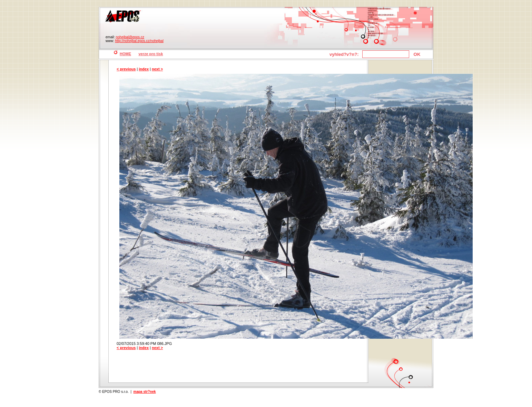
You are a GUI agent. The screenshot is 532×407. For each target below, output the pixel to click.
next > (157, 69)
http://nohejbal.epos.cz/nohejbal (139, 41)
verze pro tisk (151, 54)
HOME (125, 54)
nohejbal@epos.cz (130, 37)
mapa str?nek (145, 392)
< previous (126, 69)
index (144, 69)
